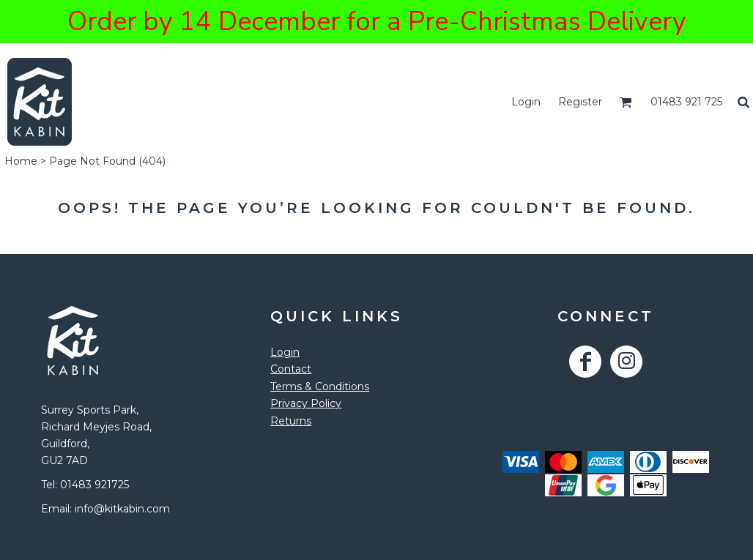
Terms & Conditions (320, 387)
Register (580, 102)
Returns (291, 421)
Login (526, 102)
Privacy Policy (306, 403)
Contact (291, 369)
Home (21, 161)
